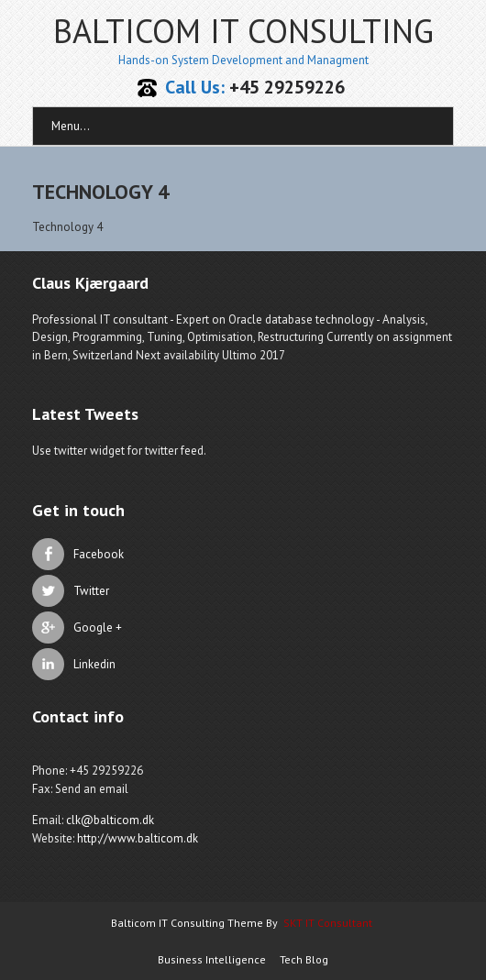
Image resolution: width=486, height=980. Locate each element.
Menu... (71, 126)
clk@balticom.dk (110, 820)
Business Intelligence (212, 959)
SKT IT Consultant (328, 923)
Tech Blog (304, 959)
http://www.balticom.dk (138, 838)
